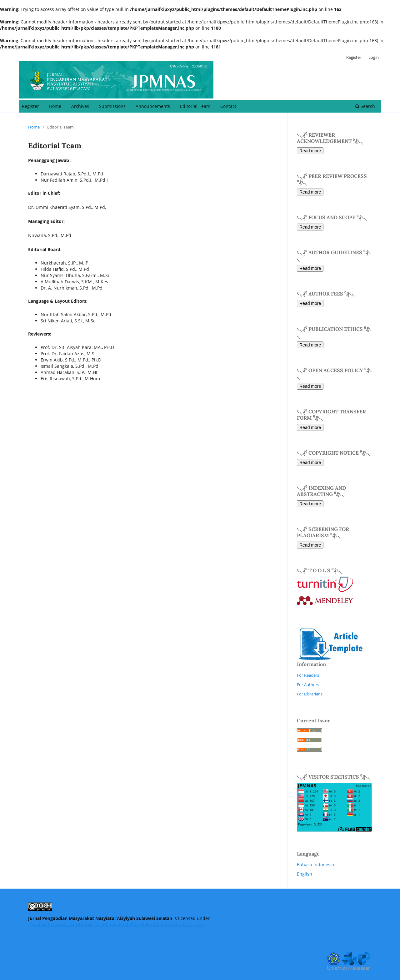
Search (365, 106)
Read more (310, 151)
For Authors (308, 684)
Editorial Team (195, 106)
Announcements (153, 106)
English (305, 874)
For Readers (308, 675)
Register (30, 106)
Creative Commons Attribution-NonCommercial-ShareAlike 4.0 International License (117, 924)
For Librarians (310, 694)
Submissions (112, 106)
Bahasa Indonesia (315, 864)
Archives (80, 106)
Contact (228, 106)
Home (55, 106)
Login (374, 57)
